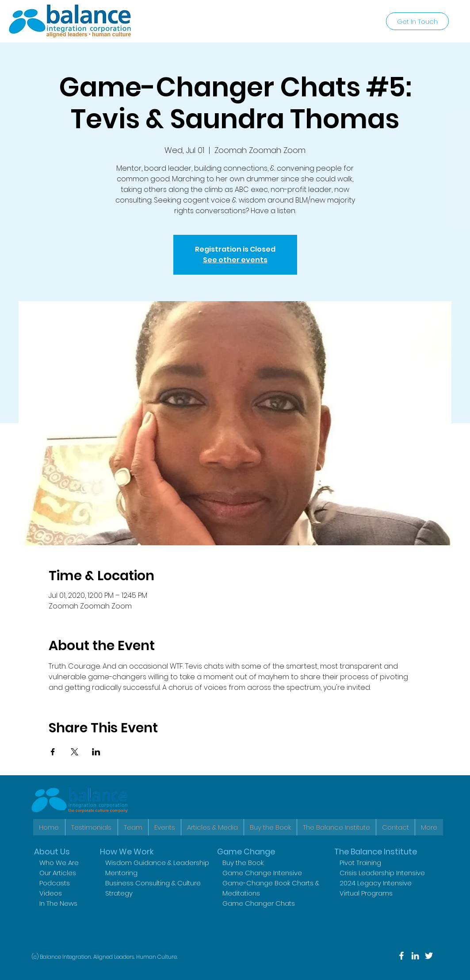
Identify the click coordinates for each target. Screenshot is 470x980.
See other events (235, 260)
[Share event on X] (75, 752)
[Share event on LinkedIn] (96, 752)
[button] (336, 827)
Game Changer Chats (259, 903)
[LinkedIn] (415, 956)
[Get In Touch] (417, 21)
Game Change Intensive (262, 873)
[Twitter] (429, 956)
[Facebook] (401, 956)
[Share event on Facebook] (53, 752)
